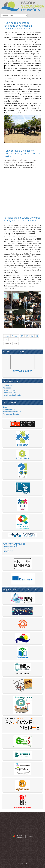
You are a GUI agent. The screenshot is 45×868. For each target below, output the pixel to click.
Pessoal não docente (11, 414)
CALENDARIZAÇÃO (11, 546)
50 (27, 336)
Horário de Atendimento (12, 395)
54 (11, 340)
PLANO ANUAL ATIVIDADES (14, 544)
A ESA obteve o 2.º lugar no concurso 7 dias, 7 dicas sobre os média (22, 154)
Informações (8, 385)
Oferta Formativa (9, 393)
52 (37, 336)
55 (16, 340)
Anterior (15, 336)
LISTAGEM (7, 549)
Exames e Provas (10, 390)
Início (7, 336)
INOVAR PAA (8, 551)
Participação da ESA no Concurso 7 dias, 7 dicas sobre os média (22, 219)
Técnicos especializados (12, 412)
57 (26, 340)
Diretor (6, 407)
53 (6, 340)
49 (22, 336)
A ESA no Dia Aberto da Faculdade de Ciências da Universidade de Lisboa (18, 26)
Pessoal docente (9, 409)
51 (32, 336)
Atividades (7, 388)
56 (21, 340)
